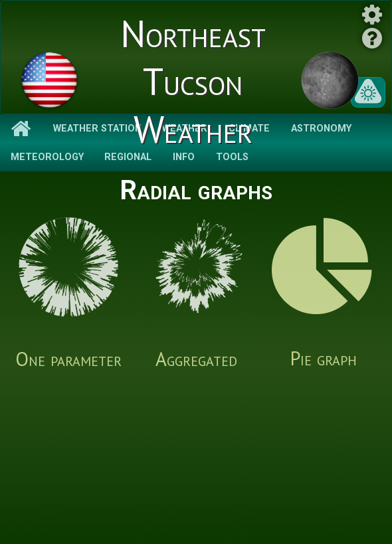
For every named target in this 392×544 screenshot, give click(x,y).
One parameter (68, 294)
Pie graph (324, 294)
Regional (128, 157)
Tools (232, 157)
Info (184, 157)
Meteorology (47, 157)
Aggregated (196, 294)
